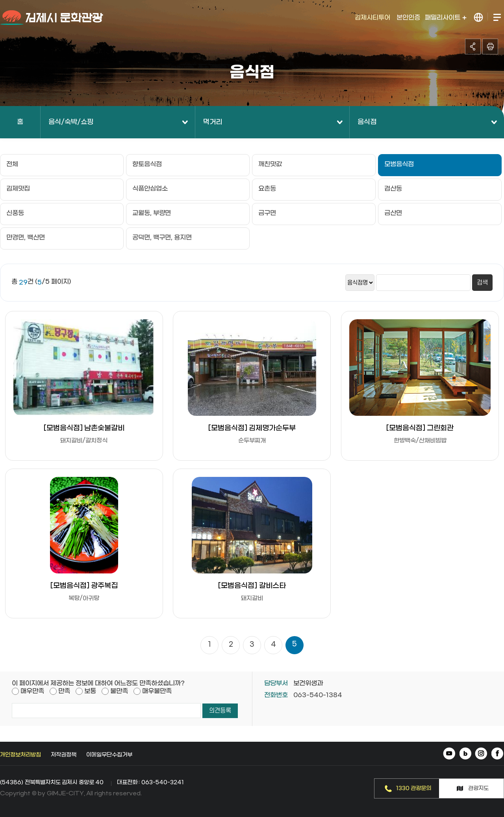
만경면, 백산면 (26, 237)
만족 (64, 691)
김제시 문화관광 (52, 18)
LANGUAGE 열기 (479, 18)
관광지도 (478, 788)
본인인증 (408, 18)
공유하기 (473, 47)
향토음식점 (147, 164)
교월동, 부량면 (152, 213)
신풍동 (15, 213)
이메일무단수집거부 (109, 755)
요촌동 (267, 189)
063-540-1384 (318, 695)
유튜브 (450, 754)
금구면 (267, 213)
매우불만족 (157, 691)
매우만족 (32, 691)
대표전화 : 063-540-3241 (150, 783)
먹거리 (213, 122)
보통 (90, 691)
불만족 (119, 691)
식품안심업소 (150, 189)
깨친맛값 (270, 164)
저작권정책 (64, 755)
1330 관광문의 (414, 788)
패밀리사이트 (446, 18)
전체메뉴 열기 (497, 18)
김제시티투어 (372, 18)
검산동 (393, 189)
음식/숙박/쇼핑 (71, 122)
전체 (12, 164)
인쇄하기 (490, 47)
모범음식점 (399, 164)
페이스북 (497, 754)
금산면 (393, 213)
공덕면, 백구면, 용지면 (162, 237)
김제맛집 (18, 189)
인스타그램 (481, 754)
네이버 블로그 (466, 754)
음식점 (367, 122)
